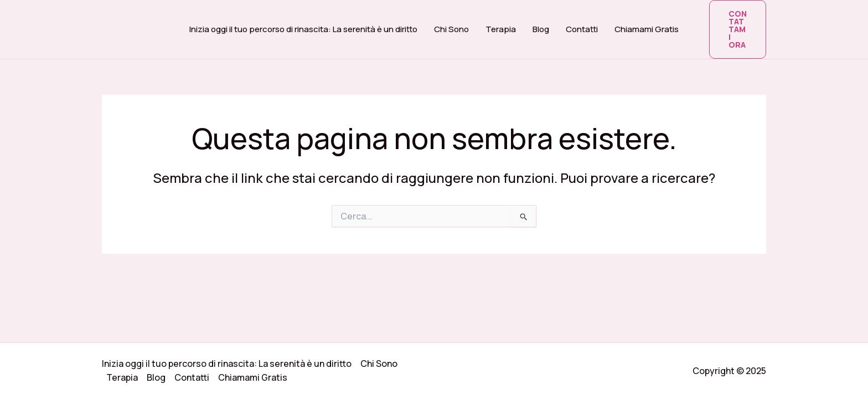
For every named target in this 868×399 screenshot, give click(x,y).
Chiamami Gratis (647, 29)
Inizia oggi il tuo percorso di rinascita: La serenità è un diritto (303, 29)
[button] (738, 29)
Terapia (501, 29)
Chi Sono (451, 29)
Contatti (582, 29)
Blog (541, 29)
